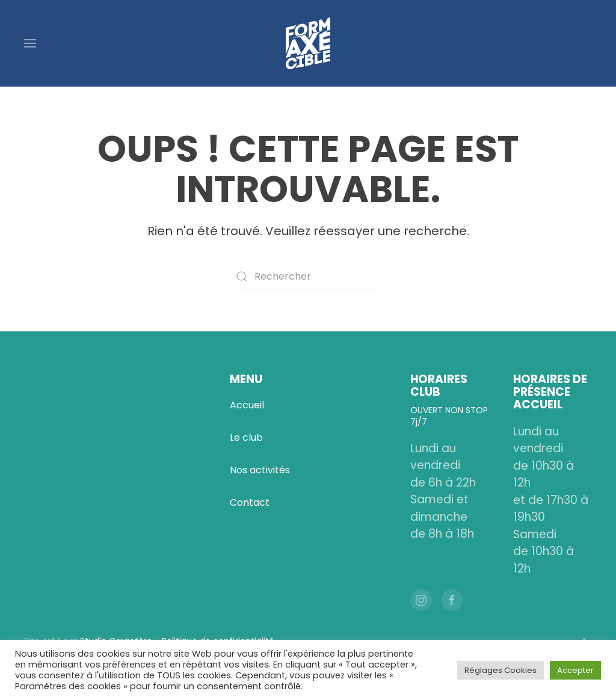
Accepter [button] (575, 670)
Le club (246, 437)
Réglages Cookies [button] (500, 670)
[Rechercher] (308, 277)
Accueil (247, 405)
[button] (30, 43)
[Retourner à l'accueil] (308, 43)
